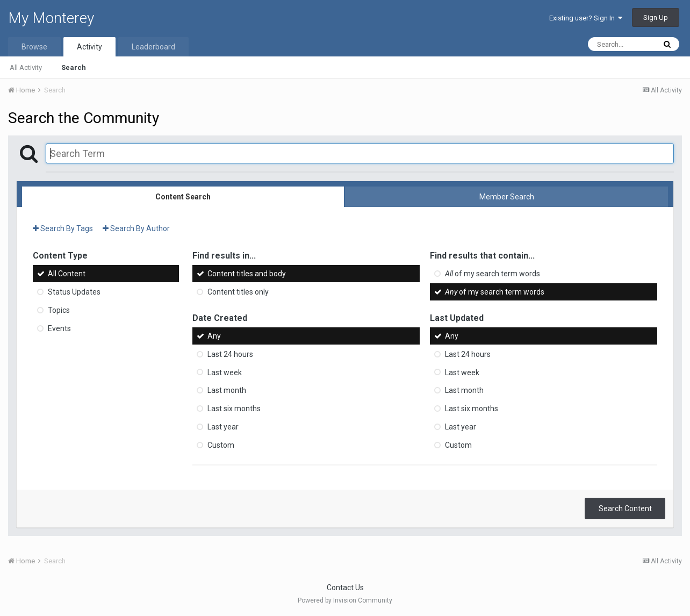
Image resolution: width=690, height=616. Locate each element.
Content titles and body (247, 274)
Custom (221, 445)
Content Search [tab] (183, 197)
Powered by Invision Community (345, 600)
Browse (34, 47)
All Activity (26, 67)
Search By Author (136, 228)
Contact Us (345, 588)
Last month (227, 390)
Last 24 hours (230, 354)
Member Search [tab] (507, 197)
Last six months (234, 409)
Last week (225, 372)
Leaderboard (153, 47)
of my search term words (493, 274)
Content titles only (238, 292)
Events (59, 328)
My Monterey (51, 18)
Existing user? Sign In (586, 18)
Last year (223, 427)
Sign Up (656, 17)
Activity (89, 47)
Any (214, 336)
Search (74, 67)
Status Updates (74, 292)
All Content (67, 274)
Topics (59, 310)
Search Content (625, 508)
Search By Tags (63, 228)
